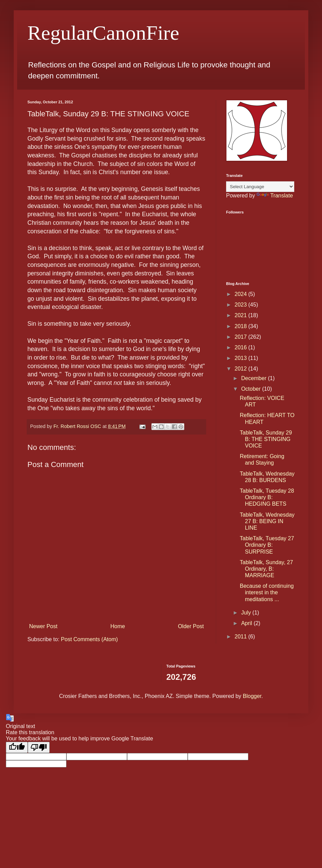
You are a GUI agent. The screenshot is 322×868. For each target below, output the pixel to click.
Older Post (191, 626)
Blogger (252, 696)
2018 (241, 326)
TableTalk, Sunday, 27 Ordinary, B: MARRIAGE (266, 569)
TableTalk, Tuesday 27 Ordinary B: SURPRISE (267, 545)
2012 (241, 369)
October (252, 389)
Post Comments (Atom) (89, 639)
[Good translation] (17, 747)
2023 (241, 305)
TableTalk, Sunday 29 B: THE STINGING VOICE (266, 439)
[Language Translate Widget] (260, 187)
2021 (241, 315)
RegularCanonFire (103, 33)
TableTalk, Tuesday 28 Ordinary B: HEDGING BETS (267, 497)
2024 (241, 294)
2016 (241, 347)
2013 (241, 358)
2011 (241, 637)
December (255, 378)
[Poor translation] (39, 747)
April (247, 623)
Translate (275, 196)
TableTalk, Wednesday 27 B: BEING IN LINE (267, 521)
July (247, 613)
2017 (241, 337)
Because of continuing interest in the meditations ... (267, 592)
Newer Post (43, 626)
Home (118, 626)
